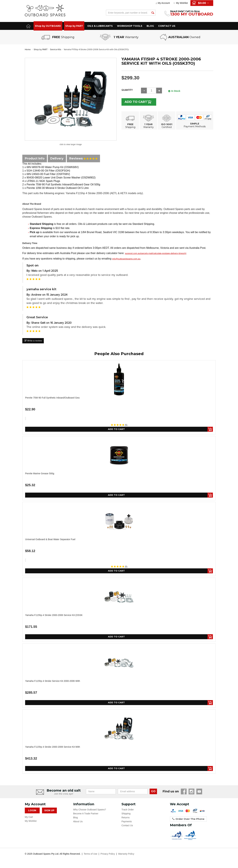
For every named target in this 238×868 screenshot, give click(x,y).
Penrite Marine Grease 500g (40, 474)
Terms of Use (90, 856)
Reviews (83, 158)
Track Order (128, 812)
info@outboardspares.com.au (126, 259)
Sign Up (49, 812)
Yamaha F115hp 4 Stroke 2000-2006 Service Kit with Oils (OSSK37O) (100, 49)
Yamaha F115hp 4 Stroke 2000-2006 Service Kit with (53, 748)
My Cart (29, 819)
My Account (164, 3)
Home (28, 49)
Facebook (184, 793)
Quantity (127, 90)
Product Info (35, 158)
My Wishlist (182, 3)
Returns (126, 819)
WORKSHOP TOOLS (130, 26)
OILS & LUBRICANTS (100, 26)
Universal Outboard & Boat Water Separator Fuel (50, 540)
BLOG (150, 26)
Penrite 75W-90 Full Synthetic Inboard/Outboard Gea (52, 398)
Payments (127, 823)
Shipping (126, 816)
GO (153, 793)
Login (32, 812)
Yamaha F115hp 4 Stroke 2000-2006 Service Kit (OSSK (54, 616)
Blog (76, 819)
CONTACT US (167, 26)
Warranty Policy (126, 856)
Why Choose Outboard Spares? (90, 812)
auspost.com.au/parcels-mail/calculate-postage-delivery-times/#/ (156, 253)
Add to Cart (138, 102)
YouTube (199, 793)
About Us (78, 823)
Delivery (57, 158)
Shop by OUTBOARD (48, 26)
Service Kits (57, 49)
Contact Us (127, 827)
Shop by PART (74, 26)
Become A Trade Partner (86, 816)
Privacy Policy (108, 856)
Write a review (33, 341)
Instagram (191, 793)
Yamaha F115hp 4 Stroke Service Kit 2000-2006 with (53, 682)
